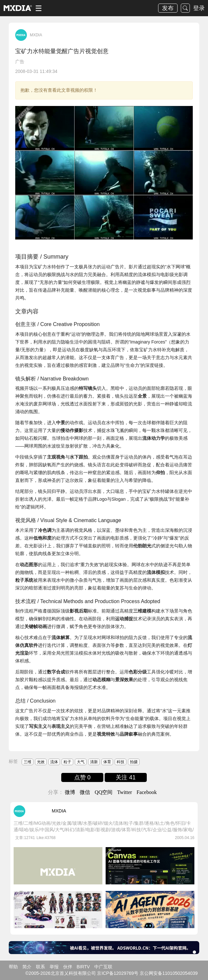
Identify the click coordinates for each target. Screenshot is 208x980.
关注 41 (126, 777)
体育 (107, 762)
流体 (54, 762)
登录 (199, 8)
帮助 (13, 967)
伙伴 (68, 967)
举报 (54, 967)
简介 (27, 967)
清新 (94, 762)
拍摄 (134, 762)
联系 (40, 967)
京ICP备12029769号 (118, 973)
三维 (28, 762)
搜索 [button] (185, 8)
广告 (20, 62)
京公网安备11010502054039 (169, 973)
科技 (121, 762)
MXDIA (36, 35)
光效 (41, 762)
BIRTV (83, 967)
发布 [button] (168, 8)
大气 (81, 762)
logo (18, 8)
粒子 (67, 762)
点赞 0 (82, 777)
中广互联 (103, 967)
